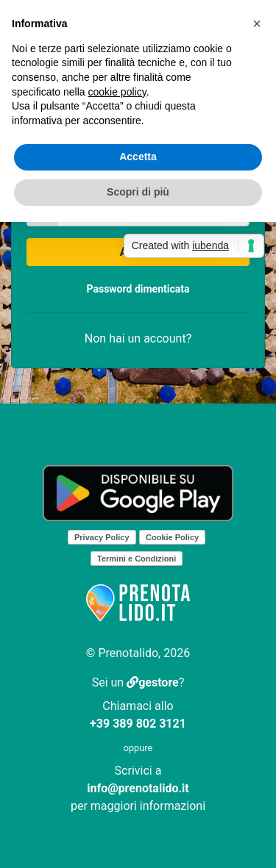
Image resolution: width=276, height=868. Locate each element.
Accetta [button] (138, 157)
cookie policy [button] (117, 92)
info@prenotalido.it (138, 788)
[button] (257, 24)
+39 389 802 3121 (138, 724)
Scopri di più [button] (138, 192)
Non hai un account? (138, 338)
